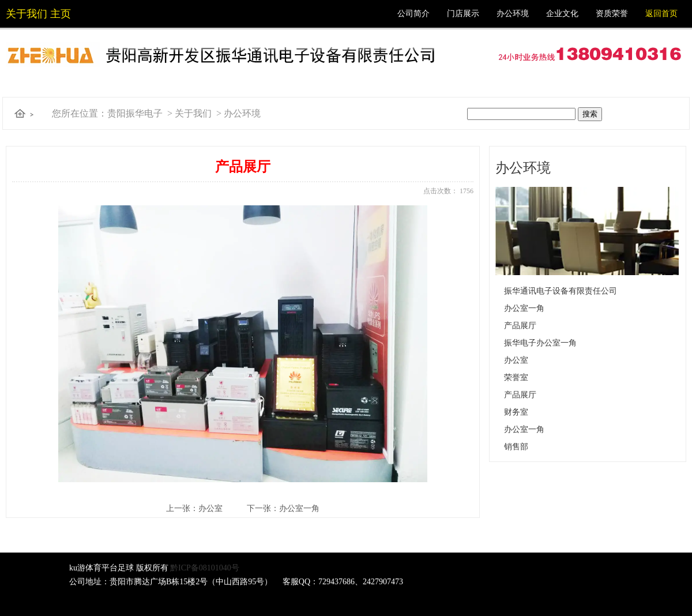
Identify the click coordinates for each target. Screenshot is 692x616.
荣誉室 (516, 378)
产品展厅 (520, 326)
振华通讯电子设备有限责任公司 (561, 291)
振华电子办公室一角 (540, 343)
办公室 (516, 360)
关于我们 (193, 113)
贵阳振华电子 (135, 113)
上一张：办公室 (194, 508)
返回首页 (661, 14)
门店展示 (463, 14)
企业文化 (562, 14)
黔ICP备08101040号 (205, 568)
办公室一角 (524, 308)
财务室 (516, 412)
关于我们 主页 (38, 14)
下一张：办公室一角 (283, 508)
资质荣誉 (612, 14)
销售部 (516, 447)
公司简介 (413, 14)
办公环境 (513, 14)
